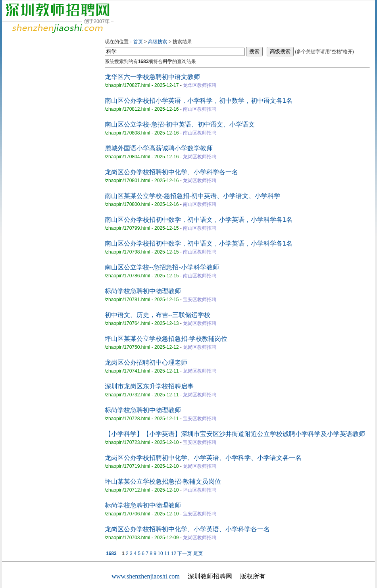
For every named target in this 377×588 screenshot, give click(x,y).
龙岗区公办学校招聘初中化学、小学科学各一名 (171, 172)
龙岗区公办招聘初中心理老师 (146, 362)
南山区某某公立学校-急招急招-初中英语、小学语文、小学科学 (193, 196)
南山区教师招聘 (200, 109)
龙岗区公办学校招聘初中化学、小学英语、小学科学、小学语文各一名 (203, 458)
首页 (138, 42)
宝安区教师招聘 (200, 300)
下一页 (185, 553)
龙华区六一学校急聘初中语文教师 (152, 77)
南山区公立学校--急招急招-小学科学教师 (162, 267)
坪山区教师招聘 (200, 490)
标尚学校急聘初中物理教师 (143, 291)
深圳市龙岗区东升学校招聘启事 (149, 386)
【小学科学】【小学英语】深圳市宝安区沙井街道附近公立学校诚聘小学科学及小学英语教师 (235, 434)
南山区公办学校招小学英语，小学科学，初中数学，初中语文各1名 (199, 101)
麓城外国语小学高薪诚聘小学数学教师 (159, 148)
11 (167, 553)
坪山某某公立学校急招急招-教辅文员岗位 (163, 481)
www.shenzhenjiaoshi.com (145, 576)
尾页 (198, 553)
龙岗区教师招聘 (200, 157)
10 (160, 553)
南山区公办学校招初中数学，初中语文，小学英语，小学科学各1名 (199, 220)
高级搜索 (158, 42)
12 (174, 553)
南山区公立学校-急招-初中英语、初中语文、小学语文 (180, 124)
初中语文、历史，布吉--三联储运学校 (158, 315)
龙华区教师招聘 (200, 85)
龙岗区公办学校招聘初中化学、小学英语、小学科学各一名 (187, 529)
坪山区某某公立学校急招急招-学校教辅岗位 (166, 339)
